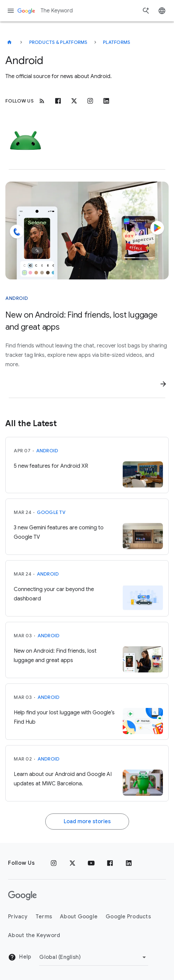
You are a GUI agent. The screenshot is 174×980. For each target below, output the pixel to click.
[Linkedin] (106, 101)
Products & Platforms (58, 42)
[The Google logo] (22, 896)
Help (20, 957)
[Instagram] (90, 101)
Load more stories (87, 822)
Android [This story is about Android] (17, 298)
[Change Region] (94, 957)
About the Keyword (34, 935)
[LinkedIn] (129, 863)
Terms (44, 917)
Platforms (117, 42)
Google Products (128, 917)
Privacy (18, 917)
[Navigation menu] (11, 11)
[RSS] (42, 101)
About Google (79, 917)
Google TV (51, 512)
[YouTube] (91, 863)
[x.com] (74, 101)
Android (47, 451)
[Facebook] (58, 101)
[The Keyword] (9, 42)
